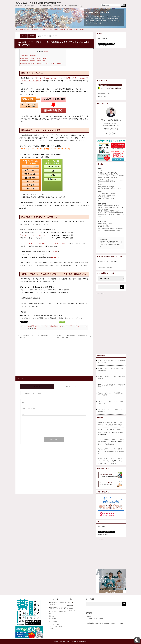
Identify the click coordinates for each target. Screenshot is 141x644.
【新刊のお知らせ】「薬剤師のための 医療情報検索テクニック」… (111, 386)
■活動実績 (51, 616)
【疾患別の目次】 (102, 97)
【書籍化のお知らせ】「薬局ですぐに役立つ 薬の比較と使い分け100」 (57, 608)
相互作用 (26, 30)
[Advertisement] (37, 360)
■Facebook (70, 605)
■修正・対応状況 (53, 621)
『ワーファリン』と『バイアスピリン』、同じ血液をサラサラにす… (111, 402)
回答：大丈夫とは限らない (28, 55)
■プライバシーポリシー (54, 624)
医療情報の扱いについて (104, 93)
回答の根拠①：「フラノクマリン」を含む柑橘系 (34, 58)
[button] (137, 640)
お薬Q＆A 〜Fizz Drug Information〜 (38, 3)
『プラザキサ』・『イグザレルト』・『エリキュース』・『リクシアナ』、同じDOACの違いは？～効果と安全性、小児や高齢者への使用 (111, 461)
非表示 (46, 52)
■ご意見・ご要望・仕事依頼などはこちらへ (57, 628)
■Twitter (69, 603)
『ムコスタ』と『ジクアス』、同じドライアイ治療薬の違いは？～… (111, 378)
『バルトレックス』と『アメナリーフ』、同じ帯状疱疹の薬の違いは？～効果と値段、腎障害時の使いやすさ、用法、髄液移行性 (111, 442)
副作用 (33, 326)
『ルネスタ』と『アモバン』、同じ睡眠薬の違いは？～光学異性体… (111, 394)
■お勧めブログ (70, 611)
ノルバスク (66, 326)
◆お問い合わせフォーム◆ (107, 261)
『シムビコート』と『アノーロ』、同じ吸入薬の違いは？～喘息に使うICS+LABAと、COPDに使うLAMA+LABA (111, 432)
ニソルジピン (27, 326)
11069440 (55, 257)
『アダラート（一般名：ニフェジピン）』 (46, 78)
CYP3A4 (72, 326)
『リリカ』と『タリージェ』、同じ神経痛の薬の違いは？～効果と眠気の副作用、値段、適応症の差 (111, 451)
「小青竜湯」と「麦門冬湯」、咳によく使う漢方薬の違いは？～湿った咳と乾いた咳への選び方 (111, 424)
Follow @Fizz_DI (103, 46)
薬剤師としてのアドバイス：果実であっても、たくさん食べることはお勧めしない (43, 63)
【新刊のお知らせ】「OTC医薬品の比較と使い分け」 (57, 604)
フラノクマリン (79, 326)
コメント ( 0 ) (37, 386)
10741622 (55, 252)
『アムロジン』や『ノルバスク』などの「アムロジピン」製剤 (45, 243)
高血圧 (22, 30)
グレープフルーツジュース (42, 326)
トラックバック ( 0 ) (71, 386)
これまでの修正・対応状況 (105, 268)
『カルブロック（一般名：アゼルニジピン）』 (34, 235)
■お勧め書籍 (70, 608)
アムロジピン (59, 326)
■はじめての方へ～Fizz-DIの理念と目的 (57, 612)
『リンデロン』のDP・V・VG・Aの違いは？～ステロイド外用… (111, 410)
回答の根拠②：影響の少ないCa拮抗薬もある (33, 61)
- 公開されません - (29, 408)
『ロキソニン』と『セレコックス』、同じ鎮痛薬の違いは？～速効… (111, 361)
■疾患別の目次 (52, 619)
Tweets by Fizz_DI (103, 38)
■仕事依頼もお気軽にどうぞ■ (111, 129)
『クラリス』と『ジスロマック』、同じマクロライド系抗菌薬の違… (111, 370)
